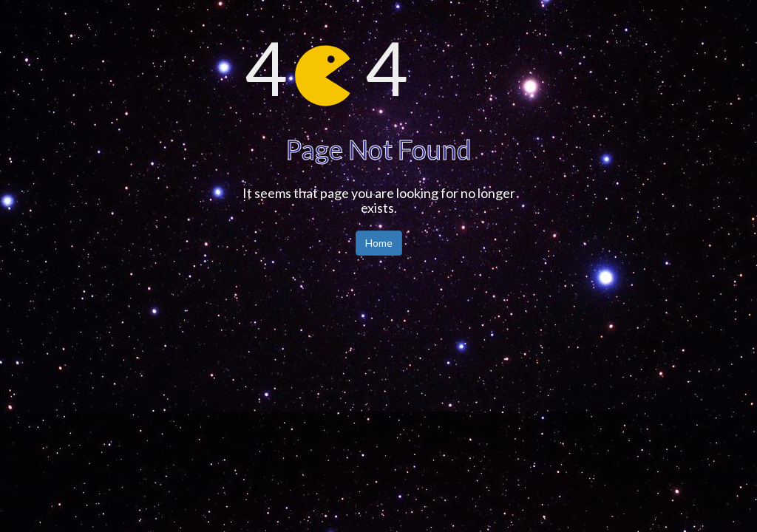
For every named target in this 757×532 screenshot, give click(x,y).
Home (379, 243)
